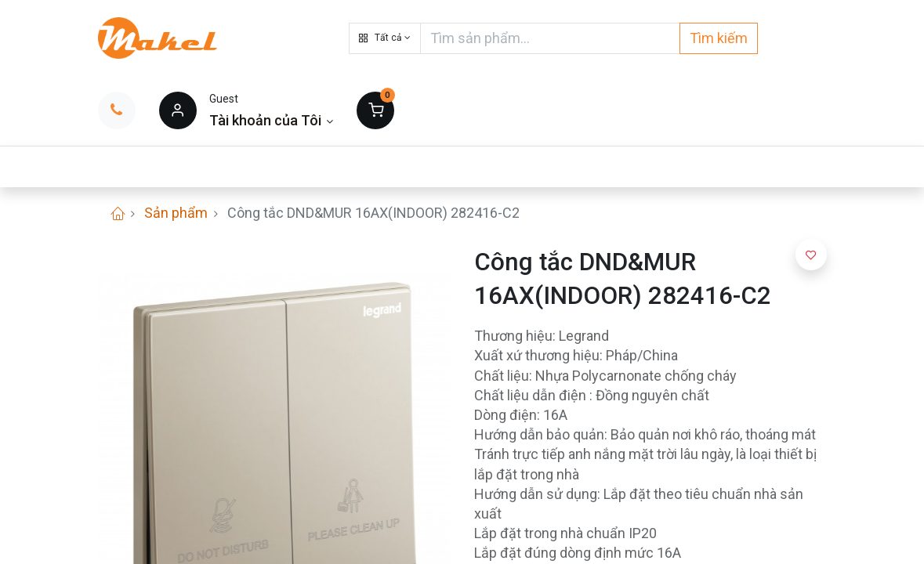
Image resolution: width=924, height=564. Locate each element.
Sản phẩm (176, 213)
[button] (385, 38)
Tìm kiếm (719, 38)
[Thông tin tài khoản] (272, 120)
